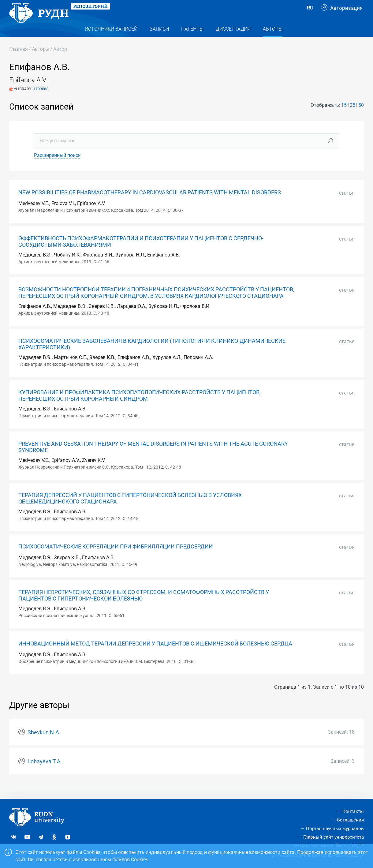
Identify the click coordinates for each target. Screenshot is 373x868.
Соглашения (350, 820)
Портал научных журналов (335, 829)
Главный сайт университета (334, 837)
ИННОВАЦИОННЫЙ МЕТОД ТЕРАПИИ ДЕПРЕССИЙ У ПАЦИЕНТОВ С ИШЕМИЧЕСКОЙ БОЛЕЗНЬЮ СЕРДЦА (155, 656)
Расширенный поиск (57, 168)
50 (361, 117)
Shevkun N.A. (44, 745)
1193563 (41, 101)
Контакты (353, 811)
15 (344, 117)
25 (352, 117)
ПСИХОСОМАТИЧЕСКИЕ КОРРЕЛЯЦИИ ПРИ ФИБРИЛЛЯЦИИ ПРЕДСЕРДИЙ (116, 559)
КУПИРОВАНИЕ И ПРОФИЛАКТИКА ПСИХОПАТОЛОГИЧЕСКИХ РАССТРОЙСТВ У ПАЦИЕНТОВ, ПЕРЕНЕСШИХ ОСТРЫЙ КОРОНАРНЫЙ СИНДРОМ (140, 408)
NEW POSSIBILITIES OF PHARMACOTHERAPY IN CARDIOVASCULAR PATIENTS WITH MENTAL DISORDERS (150, 205)
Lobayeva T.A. (45, 774)
